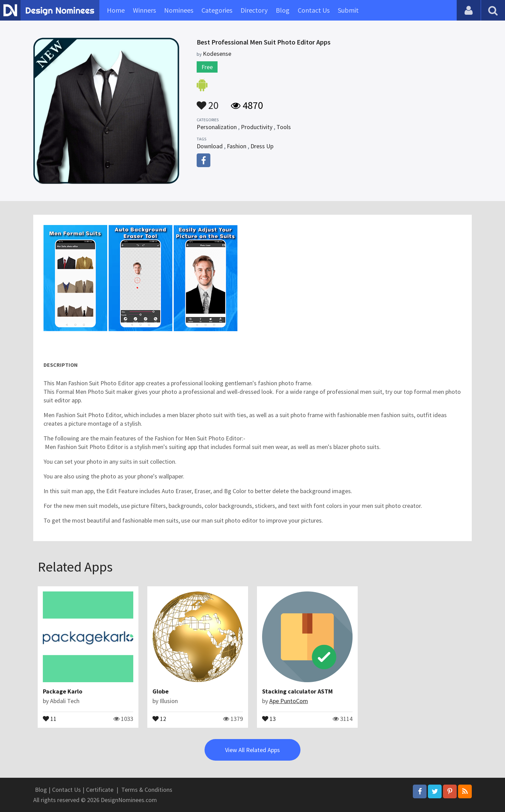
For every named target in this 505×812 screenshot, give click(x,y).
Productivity (257, 127)
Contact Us (314, 10)
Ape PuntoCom (289, 701)
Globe (161, 691)
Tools (284, 127)
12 (159, 718)
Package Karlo (63, 691)
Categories (217, 10)
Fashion (237, 146)
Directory (254, 10)
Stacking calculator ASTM (297, 691)
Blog (283, 10)
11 (50, 718)
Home (116, 10)
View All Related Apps (252, 750)
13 (269, 718)
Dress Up (262, 146)
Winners (144, 10)
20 (208, 102)
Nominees (179, 10)
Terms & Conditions (147, 790)
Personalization (217, 127)
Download (210, 146)
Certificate (100, 790)
